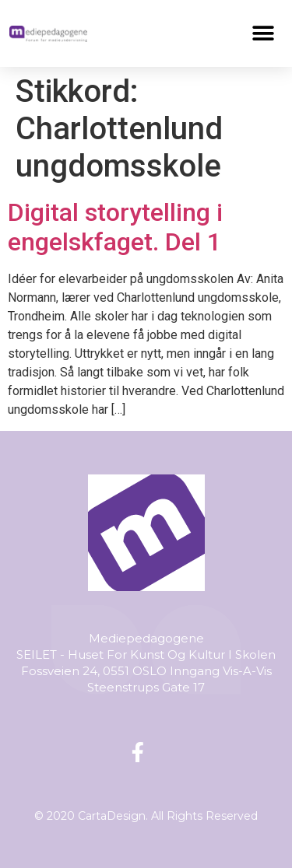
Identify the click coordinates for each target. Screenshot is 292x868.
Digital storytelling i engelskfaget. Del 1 (115, 227)
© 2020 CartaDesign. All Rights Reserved (146, 816)
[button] (264, 33)
